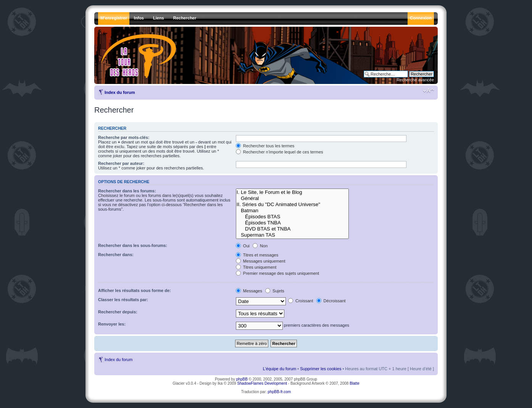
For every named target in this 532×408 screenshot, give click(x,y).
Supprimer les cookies (321, 369)
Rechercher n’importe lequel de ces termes (280, 152)
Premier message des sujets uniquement (277, 273)
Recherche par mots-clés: (124, 137)
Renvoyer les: (112, 324)
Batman (292, 211)
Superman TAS (292, 235)
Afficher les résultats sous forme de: (135, 290)
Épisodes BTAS (292, 217)
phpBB (242, 379)
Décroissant (331, 301)
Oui (243, 246)
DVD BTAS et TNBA (292, 229)
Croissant (301, 301)
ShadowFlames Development (262, 383)
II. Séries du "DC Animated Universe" (292, 205)
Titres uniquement (256, 267)
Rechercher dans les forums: (127, 191)
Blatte (355, 383)
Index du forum (120, 92)
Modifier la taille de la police (428, 91)
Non (260, 246)
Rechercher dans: (116, 255)
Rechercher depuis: (118, 312)
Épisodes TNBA (292, 223)
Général (292, 198)
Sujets (275, 291)
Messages (249, 291)
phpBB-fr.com (280, 392)
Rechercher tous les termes (265, 146)
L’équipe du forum (280, 369)
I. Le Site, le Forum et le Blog (292, 192)
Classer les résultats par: (123, 300)
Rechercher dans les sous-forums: (133, 245)
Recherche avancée (415, 80)
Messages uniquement (261, 261)
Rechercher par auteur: (121, 163)
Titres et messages (257, 255)
